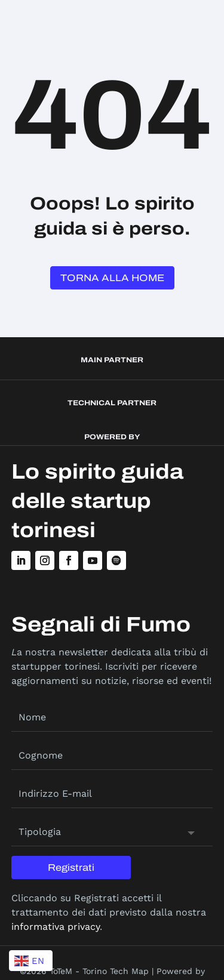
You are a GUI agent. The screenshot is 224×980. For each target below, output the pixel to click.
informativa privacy (56, 927)
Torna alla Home (112, 278)
